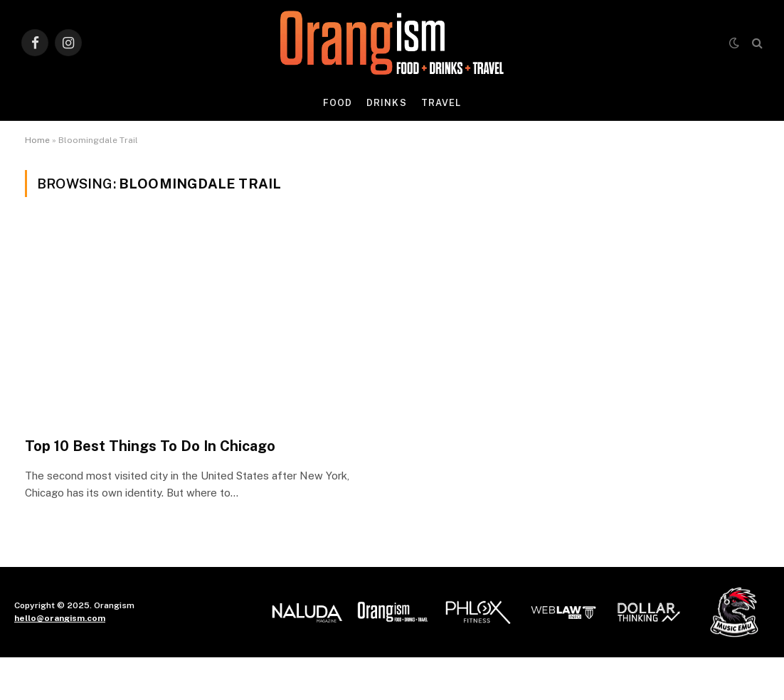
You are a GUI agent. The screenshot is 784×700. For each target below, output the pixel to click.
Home (37, 140)
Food (338, 103)
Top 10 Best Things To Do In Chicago (150, 446)
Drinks (386, 103)
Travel (441, 103)
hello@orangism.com (60, 618)
